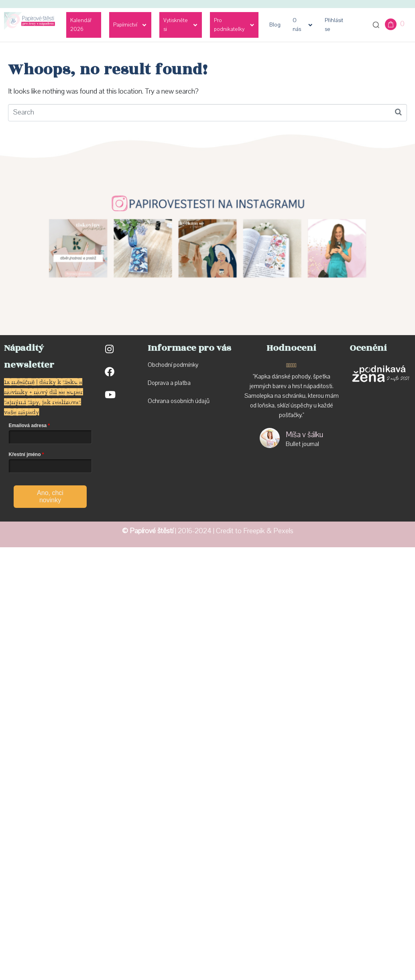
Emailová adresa (28, 426)
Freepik (254, 531)
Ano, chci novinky (50, 496)
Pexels (283, 531)
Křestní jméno (25, 454)
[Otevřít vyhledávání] (376, 25)
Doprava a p (163, 383)
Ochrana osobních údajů (179, 401)
